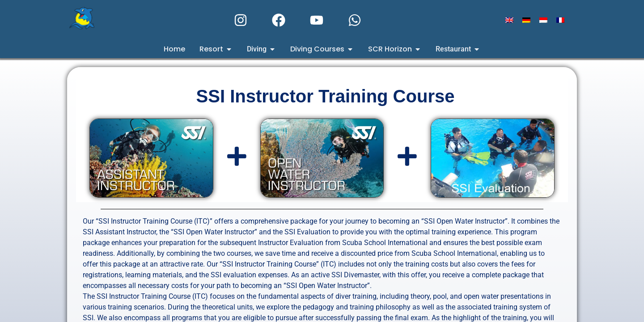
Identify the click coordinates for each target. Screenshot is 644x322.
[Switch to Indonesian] (543, 20)
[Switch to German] (526, 20)
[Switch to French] (560, 20)
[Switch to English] (509, 20)
